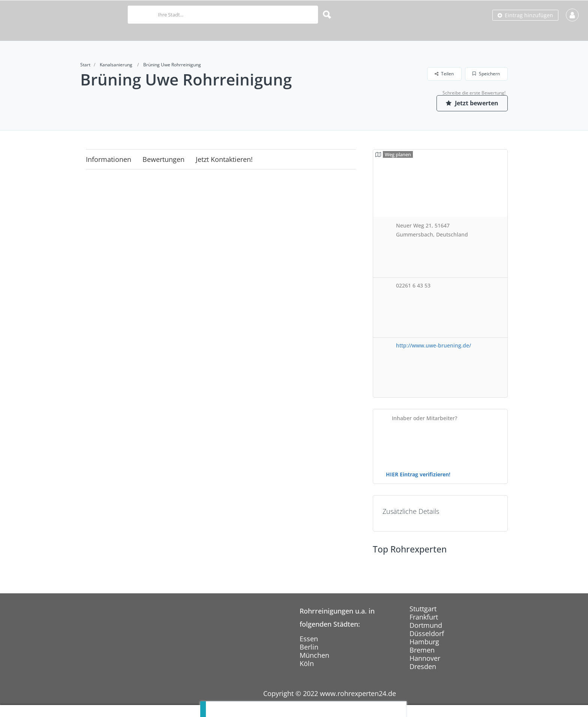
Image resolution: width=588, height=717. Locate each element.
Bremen (422, 650)
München (314, 655)
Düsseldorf (427, 633)
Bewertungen (163, 159)
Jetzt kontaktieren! (224, 159)
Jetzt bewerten (472, 103)
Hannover (425, 658)
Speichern (486, 74)
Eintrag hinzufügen (525, 15)
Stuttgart (423, 609)
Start (85, 65)
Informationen (109, 159)
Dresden (423, 666)
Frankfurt (424, 617)
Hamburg (424, 642)
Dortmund (426, 625)
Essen (309, 639)
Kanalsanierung (116, 65)
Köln (307, 663)
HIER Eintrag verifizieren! (418, 474)
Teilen (444, 74)
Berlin (309, 647)
